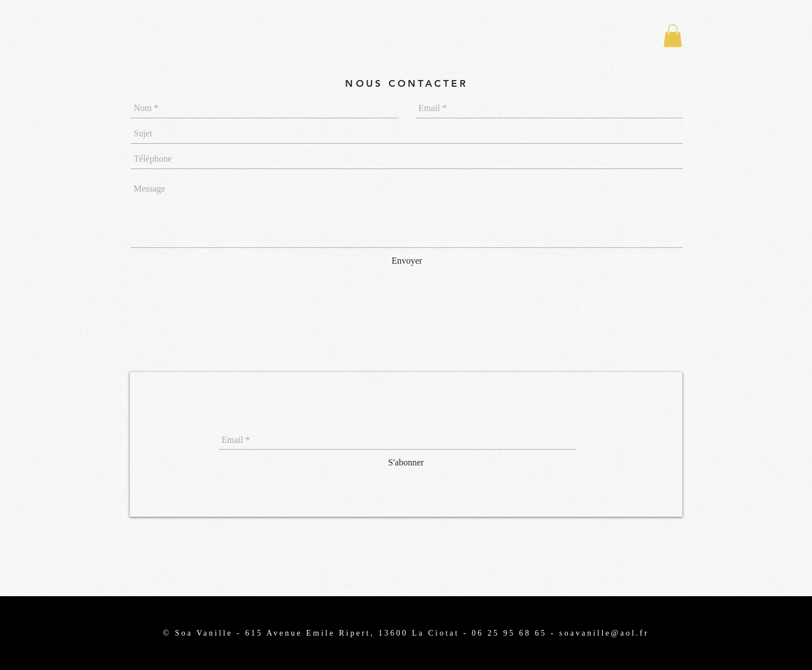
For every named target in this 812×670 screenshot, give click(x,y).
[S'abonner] (406, 463)
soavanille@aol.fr (604, 633)
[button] (673, 36)
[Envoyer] (407, 261)
